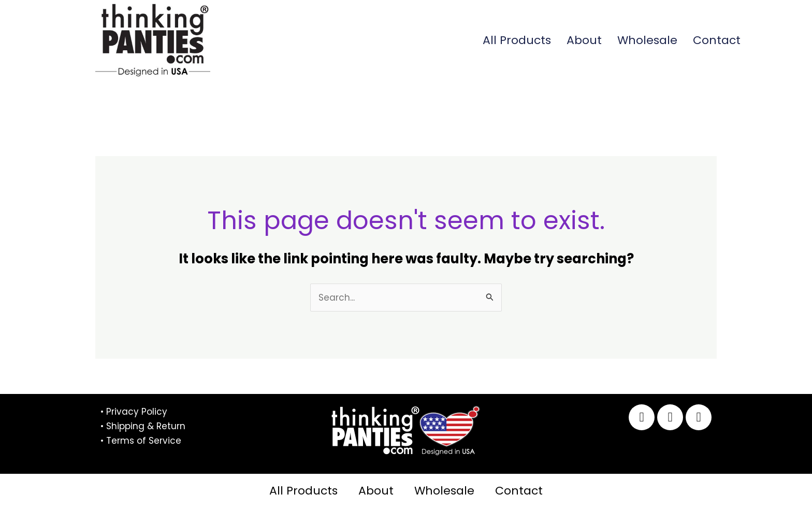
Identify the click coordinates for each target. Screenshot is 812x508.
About (584, 40)
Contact (717, 40)
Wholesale (647, 40)
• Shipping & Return (143, 426)
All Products (517, 40)
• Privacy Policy (134, 412)
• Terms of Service (141, 441)
